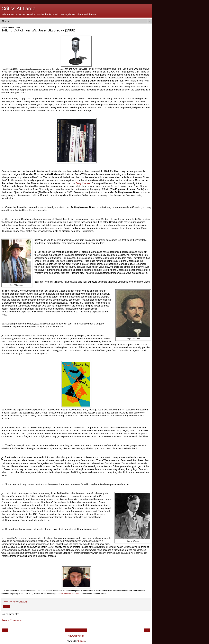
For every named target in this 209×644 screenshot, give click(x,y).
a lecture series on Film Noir (68, 594)
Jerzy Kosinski (83, 183)
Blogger (82, 641)
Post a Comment (12, 620)
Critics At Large (18, 9)
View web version (76, 636)
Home (76, 630)
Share (6, 606)
